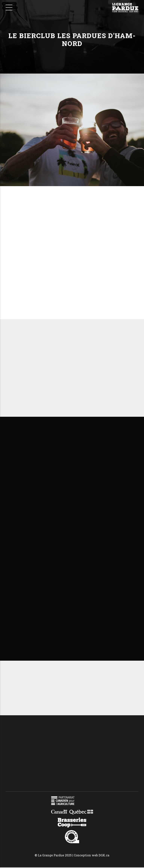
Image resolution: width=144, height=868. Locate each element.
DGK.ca (104, 856)
